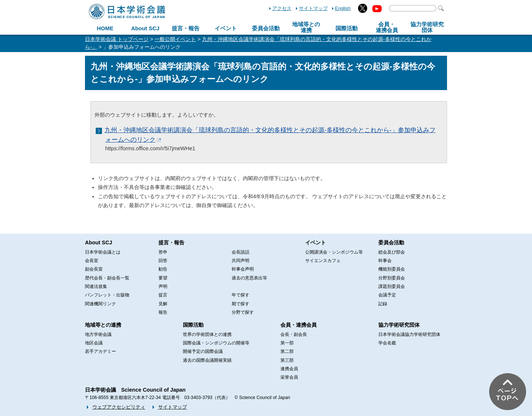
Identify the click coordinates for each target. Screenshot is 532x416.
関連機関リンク (100, 304)
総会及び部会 (392, 252)
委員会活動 (266, 28)
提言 (163, 295)
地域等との (306, 27)
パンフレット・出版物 (107, 295)
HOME (105, 28)
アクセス (282, 8)
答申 (163, 252)
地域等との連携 (103, 325)
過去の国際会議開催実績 (207, 360)
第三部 (287, 360)
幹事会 (385, 261)
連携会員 (289, 369)
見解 (163, 304)
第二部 (287, 351)
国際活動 (347, 28)
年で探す (241, 295)
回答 (163, 261)
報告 (163, 312)
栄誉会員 (289, 377)
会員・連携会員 (299, 325)
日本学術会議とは (103, 252)
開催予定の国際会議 (203, 351)
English (343, 8)
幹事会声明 (243, 269)
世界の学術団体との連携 (207, 334)
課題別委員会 (392, 286)
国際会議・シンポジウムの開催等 (216, 343)
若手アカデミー (100, 351)
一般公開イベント (175, 39)
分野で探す (243, 312)
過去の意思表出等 (249, 278)
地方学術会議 (98, 334)
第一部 (287, 343)
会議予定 (387, 295)
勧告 (163, 269)
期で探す (241, 304)
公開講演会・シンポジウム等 (334, 252)
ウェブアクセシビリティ (119, 407)
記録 (383, 304)
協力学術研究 (427, 27)
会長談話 (241, 252)
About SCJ (145, 28)
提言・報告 (186, 28)
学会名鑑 (387, 343)
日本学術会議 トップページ (117, 39)
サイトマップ (313, 8)
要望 (163, 278)
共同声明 (241, 261)
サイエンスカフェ (323, 261)
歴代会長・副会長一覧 (107, 278)
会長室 (92, 261)
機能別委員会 (392, 269)
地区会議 (94, 343)
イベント (226, 28)
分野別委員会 (392, 278)
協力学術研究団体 (399, 325)
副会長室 (94, 269)
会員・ (387, 27)
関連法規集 (96, 286)
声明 (163, 286)
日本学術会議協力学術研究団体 (409, 334)
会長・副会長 (294, 334)
